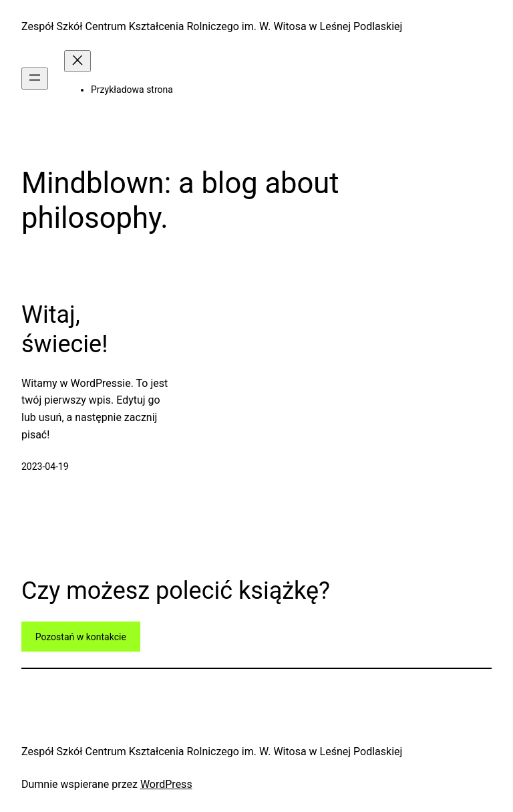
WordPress (166, 784)
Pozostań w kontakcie (81, 637)
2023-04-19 (45, 466)
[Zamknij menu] (77, 61)
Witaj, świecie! (64, 329)
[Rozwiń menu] (35, 79)
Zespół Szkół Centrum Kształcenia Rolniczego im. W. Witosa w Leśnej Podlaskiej (212, 26)
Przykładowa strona (132, 90)
